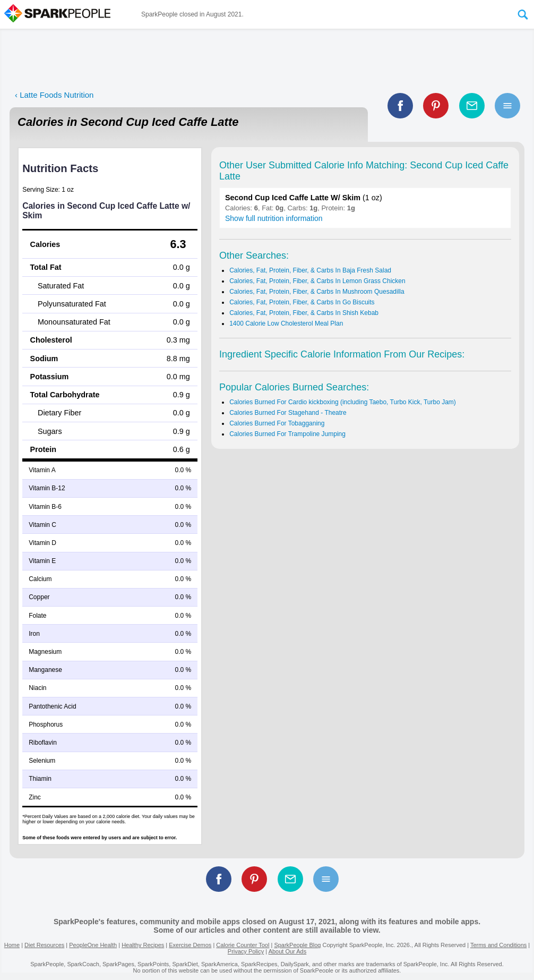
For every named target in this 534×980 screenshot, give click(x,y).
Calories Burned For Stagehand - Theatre (288, 413)
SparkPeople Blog (297, 945)
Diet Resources (44, 945)
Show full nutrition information (274, 218)
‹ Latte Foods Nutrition (54, 95)
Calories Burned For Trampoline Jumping (287, 434)
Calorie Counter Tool (243, 945)
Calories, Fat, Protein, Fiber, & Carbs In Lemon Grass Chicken (317, 281)
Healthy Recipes (143, 945)
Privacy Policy (246, 951)
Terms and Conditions (498, 945)
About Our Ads (288, 951)
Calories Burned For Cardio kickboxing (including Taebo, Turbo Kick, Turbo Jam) (343, 402)
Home (12, 945)
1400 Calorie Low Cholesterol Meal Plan (286, 323)
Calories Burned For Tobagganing (277, 423)
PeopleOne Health (93, 945)
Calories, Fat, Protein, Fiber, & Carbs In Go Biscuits (302, 302)
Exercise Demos (190, 945)
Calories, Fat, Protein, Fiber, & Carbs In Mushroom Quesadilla (317, 292)
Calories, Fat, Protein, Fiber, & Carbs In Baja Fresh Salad (310, 270)
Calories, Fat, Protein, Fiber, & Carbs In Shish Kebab (304, 313)
